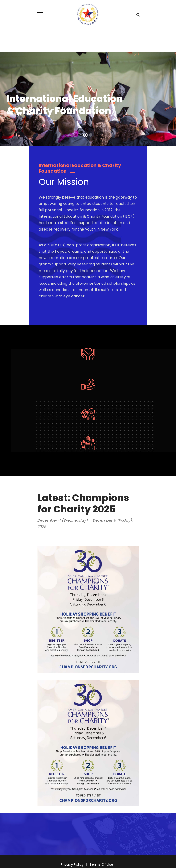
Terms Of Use (101, 852)
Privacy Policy (73, 852)
